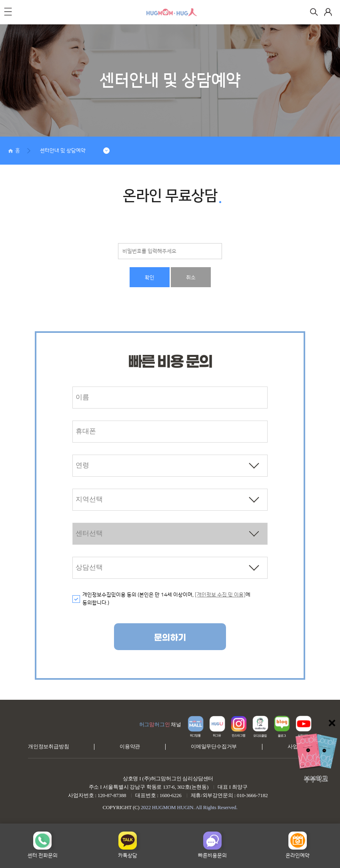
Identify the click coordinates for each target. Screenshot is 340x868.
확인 (150, 278)
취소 (191, 278)
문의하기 (170, 638)
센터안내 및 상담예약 (63, 151)
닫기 (332, 723)
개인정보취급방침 (48, 746)
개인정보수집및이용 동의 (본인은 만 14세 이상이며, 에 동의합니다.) (166, 599)
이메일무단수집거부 (214, 746)
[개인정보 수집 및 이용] (220, 595)
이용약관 (130, 746)
